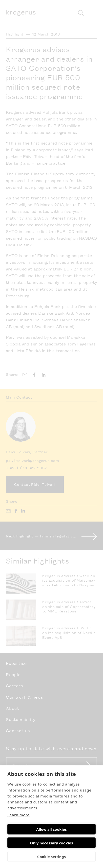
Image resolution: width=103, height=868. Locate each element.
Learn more (19, 815)
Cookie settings (52, 857)
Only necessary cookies (52, 843)
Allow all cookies (52, 829)
